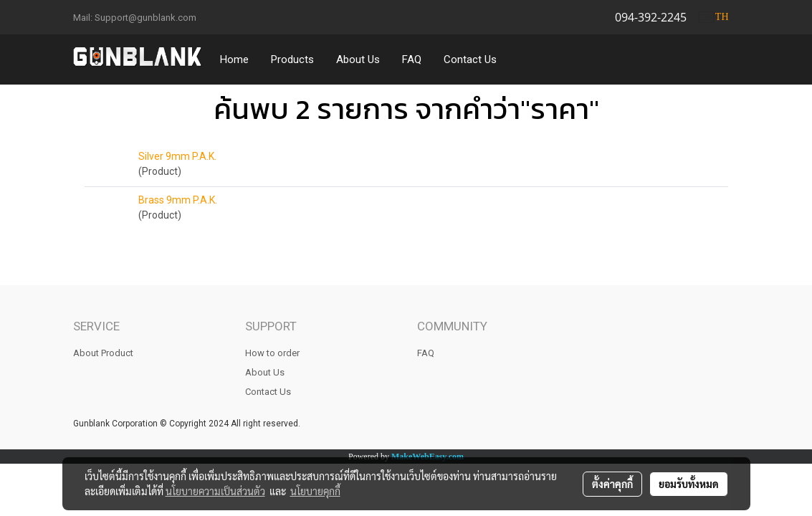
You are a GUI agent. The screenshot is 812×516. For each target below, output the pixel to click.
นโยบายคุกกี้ (315, 491)
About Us (358, 59)
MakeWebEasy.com (428, 457)
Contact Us (470, 59)
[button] (521, 59)
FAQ (412, 59)
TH (714, 17)
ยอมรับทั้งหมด (689, 484)
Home (234, 59)
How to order (272, 353)
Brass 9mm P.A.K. (178, 200)
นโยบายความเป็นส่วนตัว (215, 491)
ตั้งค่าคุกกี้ (612, 484)
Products (292, 59)
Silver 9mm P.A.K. (177, 156)
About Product (103, 353)
